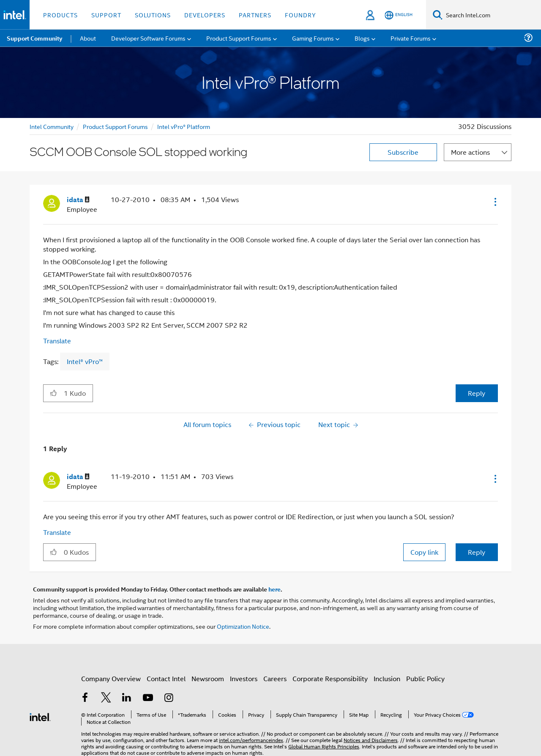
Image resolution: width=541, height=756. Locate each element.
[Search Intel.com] (492, 15)
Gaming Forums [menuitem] (313, 38)
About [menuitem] (88, 38)
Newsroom (208, 678)
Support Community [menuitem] (34, 38)
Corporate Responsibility (330, 678)
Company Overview (111, 678)
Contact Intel (166, 678)
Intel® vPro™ (85, 361)
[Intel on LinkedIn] (127, 698)
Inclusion (387, 678)
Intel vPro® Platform (184, 126)
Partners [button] (255, 15)
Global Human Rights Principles (324, 746)
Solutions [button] (153, 15)
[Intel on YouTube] (148, 698)
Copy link (424, 552)
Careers (275, 678)
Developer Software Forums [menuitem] (148, 38)
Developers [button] (205, 15)
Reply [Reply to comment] (477, 552)
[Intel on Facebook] (85, 698)
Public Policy (425, 678)
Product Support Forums (115, 126)
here (275, 589)
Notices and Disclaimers (371, 740)
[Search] (438, 15)
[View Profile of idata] (78, 200)
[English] (399, 15)
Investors (244, 678)
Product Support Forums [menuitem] (239, 38)
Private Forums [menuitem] (411, 38)
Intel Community (52, 126)
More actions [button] (470, 152)
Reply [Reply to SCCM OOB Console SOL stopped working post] (477, 393)
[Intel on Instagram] (169, 698)
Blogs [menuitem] (362, 38)
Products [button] (60, 15)
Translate (57, 341)
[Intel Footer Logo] (40, 716)
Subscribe (403, 152)
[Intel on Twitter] (106, 698)
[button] (495, 202)
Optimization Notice (243, 626)
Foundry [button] (301, 15)
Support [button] (106, 15)
